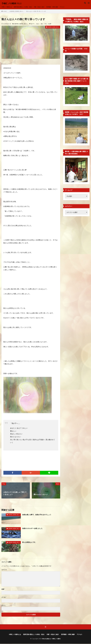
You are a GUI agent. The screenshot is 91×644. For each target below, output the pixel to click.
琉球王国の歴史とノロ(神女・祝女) (26, 7)
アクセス (71, 7)
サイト (3, 605)
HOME (5, 11)
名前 (3, 589)
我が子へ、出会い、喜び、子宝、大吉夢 (41, 24)
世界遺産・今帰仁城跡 (60, 7)
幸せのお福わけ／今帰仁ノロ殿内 (51, 639)
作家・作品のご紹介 (45, 7)
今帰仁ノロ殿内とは (8, 7)
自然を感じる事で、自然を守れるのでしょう (38, 515)
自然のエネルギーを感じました (33, 528)
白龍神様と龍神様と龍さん (17, 11)
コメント (4, 570)
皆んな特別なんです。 (30, 542)
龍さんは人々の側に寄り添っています (36, 11)
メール (4, 597)
